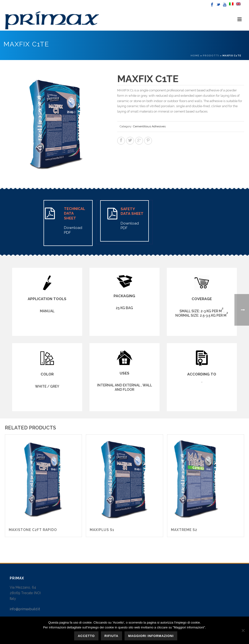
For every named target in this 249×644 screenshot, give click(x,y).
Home (195, 56)
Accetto (86, 636)
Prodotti (211, 56)
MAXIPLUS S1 (102, 530)
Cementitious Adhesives (149, 126)
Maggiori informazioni (151, 636)
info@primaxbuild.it (25, 609)
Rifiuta (111, 636)
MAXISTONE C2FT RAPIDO (33, 530)
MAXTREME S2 (184, 530)
